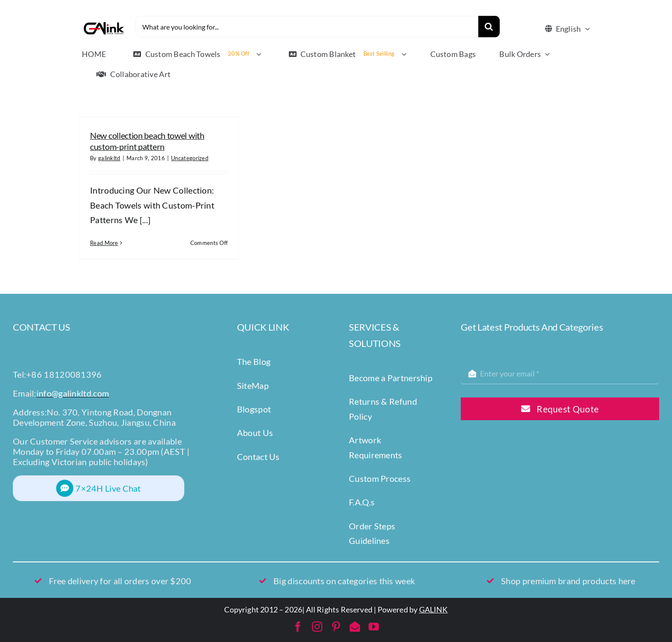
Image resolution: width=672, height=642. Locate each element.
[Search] (489, 27)
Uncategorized (190, 158)
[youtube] (374, 627)
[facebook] (298, 627)
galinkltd (109, 158)
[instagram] (317, 627)
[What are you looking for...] (307, 27)
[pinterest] (336, 627)
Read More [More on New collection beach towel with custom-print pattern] (104, 243)
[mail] (355, 627)
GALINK (433, 609)
